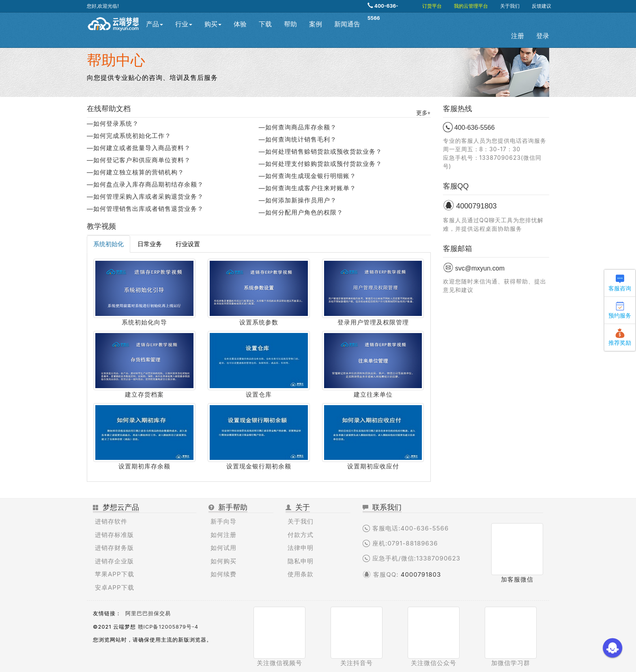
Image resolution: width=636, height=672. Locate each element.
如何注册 (223, 535)
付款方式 (301, 535)
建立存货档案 (144, 394)
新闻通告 (347, 24)
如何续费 (223, 574)
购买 (213, 24)
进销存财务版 (114, 548)
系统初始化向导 (144, 322)
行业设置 (188, 244)
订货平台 (432, 6)
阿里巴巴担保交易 (148, 613)
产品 (155, 24)
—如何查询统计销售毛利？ (298, 139)
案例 (316, 24)
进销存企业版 (114, 561)
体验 (240, 24)
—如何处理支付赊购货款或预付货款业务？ (320, 164)
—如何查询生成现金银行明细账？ (307, 176)
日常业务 (150, 244)
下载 (265, 24)
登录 (543, 36)
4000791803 (421, 574)
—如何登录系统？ (113, 123)
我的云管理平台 (471, 6)
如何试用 (223, 548)
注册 (518, 36)
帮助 (290, 24)
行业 (184, 24)
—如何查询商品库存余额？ (298, 127)
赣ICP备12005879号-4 (168, 627)
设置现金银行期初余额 (259, 466)
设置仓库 (259, 394)
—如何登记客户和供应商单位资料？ (139, 160)
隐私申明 (301, 561)
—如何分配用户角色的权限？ (301, 212)
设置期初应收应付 (373, 466)
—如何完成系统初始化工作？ (129, 136)
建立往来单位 (373, 394)
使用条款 (301, 574)
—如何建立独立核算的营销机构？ (135, 172)
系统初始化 (109, 244)
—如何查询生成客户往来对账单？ (307, 188)
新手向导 (223, 521)
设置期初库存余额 (144, 466)
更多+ (423, 113)
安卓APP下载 (115, 587)
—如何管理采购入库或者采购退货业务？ (145, 196)
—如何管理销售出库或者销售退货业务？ (145, 209)
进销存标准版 (114, 535)
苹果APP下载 (115, 574)
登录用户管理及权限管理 (373, 322)
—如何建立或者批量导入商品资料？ (139, 148)
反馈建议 (541, 6)
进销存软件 (111, 521)
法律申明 (301, 548)
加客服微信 (517, 579)
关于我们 (510, 6)
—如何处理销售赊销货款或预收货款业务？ (320, 151)
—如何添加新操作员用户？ (298, 200)
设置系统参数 (259, 322)
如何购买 (223, 561)
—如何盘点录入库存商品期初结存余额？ (145, 184)
